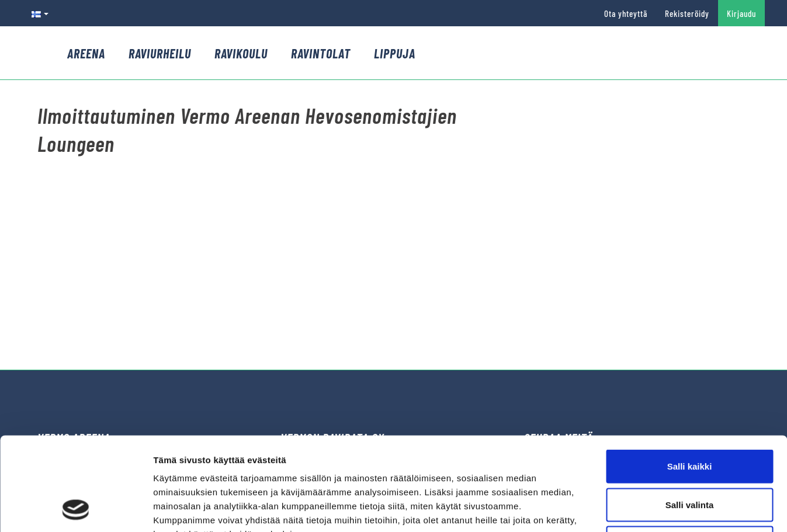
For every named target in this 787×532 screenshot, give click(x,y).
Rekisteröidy (687, 13)
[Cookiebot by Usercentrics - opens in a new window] (76, 509)
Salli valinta (690, 417)
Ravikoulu (241, 53)
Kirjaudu (741, 13)
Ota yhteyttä (626, 13)
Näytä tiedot (625, 509)
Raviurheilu (160, 53)
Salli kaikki (690, 379)
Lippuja (395, 53)
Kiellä (689, 455)
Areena (86, 53)
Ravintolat (321, 53)
